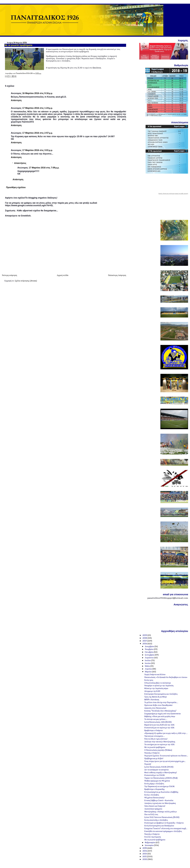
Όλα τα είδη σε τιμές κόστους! (156, 739)
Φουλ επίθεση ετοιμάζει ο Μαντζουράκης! (161, 772)
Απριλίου (149, 669)
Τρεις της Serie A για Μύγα (156, 697)
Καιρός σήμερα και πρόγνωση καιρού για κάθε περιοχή (173, 194)
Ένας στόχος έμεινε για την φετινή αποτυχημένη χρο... (165, 761)
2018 (145, 638)
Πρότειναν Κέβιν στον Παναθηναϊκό (158, 705)
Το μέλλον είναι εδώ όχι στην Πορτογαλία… (161, 702)
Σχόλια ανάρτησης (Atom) (26, 281)
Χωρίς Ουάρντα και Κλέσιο (155, 674)
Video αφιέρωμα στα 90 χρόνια (157, 781)
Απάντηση (16, 100)
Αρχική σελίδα (63, 275)
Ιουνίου (148, 663)
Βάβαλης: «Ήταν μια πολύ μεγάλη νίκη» (160, 716)
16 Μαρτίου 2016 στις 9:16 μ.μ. (38, 93)
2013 (145, 854)
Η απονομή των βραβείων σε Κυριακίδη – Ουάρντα (164, 823)
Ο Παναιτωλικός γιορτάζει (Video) (158, 750)
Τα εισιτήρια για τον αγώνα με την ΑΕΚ (160, 744)
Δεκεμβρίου (150, 646)
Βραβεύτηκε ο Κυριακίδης (155, 789)
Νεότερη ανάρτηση (9, 275)
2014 (145, 851)
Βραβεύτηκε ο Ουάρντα (153, 730)
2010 (145, 859)
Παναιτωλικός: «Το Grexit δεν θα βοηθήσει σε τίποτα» (166, 677)
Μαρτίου (148, 672)
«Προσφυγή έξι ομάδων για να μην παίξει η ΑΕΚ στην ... (166, 733)
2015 (145, 848)
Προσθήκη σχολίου (16, 187)
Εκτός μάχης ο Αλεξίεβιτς (154, 784)
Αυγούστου (149, 658)
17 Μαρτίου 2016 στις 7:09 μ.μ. (44, 168)
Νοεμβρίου (149, 649)
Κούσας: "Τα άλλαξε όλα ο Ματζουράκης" (160, 711)
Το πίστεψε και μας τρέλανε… (156, 719)
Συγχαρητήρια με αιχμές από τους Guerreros (163, 714)
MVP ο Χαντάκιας (152, 700)
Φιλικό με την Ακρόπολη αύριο (156, 688)
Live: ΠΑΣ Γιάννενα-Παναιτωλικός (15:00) (162, 817)
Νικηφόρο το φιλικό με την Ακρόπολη (159, 686)
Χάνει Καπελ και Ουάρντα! (155, 806)
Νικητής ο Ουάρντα (152, 753)
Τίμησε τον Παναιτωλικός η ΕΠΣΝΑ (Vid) (161, 778)
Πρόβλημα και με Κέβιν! (154, 758)
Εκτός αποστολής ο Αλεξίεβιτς (156, 820)
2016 (145, 644)
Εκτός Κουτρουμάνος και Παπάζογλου (159, 826)
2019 (145, 635)
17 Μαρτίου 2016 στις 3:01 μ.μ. (38, 150)
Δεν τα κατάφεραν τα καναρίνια (156, 770)
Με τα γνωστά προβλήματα (155, 747)
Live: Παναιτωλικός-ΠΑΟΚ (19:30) (159, 767)
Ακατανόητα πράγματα (153, 809)
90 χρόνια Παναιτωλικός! (154, 798)
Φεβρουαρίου (150, 842)
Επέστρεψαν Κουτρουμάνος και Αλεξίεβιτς (161, 694)
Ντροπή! (148, 764)
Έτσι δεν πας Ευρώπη (153, 837)
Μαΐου (148, 666)
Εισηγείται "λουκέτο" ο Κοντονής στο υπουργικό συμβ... (166, 828)
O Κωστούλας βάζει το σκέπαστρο (158, 683)
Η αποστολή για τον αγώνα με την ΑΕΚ (159, 728)
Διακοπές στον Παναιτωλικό (155, 708)
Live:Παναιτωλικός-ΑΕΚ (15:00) (158, 722)
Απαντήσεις (20, 163)
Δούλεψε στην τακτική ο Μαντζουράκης (160, 742)
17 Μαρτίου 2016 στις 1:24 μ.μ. (38, 108)
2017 (145, 641)
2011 (145, 856)
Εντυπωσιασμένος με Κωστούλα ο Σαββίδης (161, 792)
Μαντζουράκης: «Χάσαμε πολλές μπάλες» (161, 812)
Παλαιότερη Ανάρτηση (117, 275)
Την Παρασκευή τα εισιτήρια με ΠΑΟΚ (160, 786)
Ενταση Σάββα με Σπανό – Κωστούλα (159, 800)
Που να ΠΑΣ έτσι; (151, 814)
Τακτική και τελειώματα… (155, 736)
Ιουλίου (148, 660)
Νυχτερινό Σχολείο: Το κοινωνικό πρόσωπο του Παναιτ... (166, 756)
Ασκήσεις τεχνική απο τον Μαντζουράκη (160, 803)
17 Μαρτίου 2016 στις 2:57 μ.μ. (38, 133)
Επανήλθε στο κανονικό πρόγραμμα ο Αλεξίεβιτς (163, 831)
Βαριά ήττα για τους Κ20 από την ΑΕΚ (159, 725)
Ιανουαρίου (149, 845)
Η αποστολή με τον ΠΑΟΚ (155, 775)
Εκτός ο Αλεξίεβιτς (152, 795)
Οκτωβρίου (149, 652)
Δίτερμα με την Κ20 (152, 691)
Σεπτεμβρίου (150, 655)
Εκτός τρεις (149, 680)
